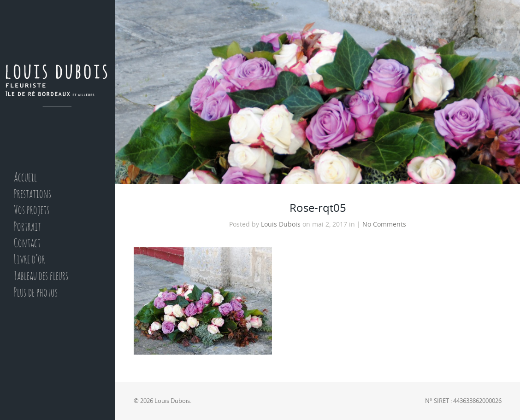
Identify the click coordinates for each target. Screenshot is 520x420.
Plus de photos (36, 293)
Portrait (27, 227)
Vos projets (32, 211)
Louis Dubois (281, 224)
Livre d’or (30, 260)
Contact (27, 244)
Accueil (25, 178)
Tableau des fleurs (41, 277)
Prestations (32, 195)
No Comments (384, 224)
